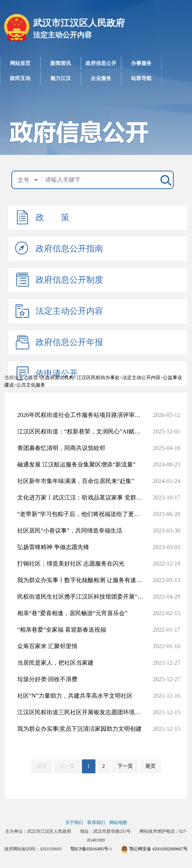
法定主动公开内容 (113, 13)
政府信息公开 (101, 63)
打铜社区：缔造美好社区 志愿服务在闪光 (84, 564)
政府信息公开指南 (59, 248)
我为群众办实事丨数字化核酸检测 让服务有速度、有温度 (84, 580)
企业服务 (101, 78)
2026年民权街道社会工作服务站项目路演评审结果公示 (84, 415)
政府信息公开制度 (59, 280)
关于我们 (74, 822)
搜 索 (164, 180)
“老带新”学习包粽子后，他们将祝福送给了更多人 (84, 514)
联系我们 (96, 822)
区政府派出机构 (57, 377)
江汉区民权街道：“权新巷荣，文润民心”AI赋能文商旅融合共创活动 (84, 432)
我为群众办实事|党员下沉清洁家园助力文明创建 (84, 729)
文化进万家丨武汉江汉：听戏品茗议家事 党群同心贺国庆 (84, 498)
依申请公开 (46, 373)
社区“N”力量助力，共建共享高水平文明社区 (84, 696)
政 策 (42, 217)
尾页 (151, 766)
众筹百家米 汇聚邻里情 (84, 646)
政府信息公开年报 (59, 342)
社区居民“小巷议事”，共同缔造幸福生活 (84, 531)
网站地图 (118, 822)
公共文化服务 (31, 385)
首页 (33, 377)
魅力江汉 (61, 78)
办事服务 (141, 63)
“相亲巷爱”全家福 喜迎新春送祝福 (84, 630)
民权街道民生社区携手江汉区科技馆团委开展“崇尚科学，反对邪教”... (84, 597)
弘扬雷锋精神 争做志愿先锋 (84, 547)
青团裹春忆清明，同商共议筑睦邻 (84, 448)
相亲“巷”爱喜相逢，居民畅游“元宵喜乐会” (84, 613)
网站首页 (20, 63)
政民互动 (20, 78)
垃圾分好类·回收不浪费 (84, 679)
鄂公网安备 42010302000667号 (154, 849)
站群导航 (141, 78)
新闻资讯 (61, 63)
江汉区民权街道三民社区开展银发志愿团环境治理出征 (84, 712)
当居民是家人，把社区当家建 (84, 663)
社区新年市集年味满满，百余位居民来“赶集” (84, 481)
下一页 (125, 766)
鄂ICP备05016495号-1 (91, 849)
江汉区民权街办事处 (98, 377)
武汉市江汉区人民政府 (101, 5)
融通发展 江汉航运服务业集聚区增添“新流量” (84, 465)
